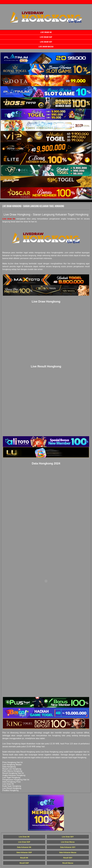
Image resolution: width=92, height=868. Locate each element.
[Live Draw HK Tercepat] (46, 58)
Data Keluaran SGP (24, 852)
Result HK (24, 858)
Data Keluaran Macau (68, 852)
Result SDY (68, 858)
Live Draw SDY (46, 42)
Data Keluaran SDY (68, 847)
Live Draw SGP (46, 37)
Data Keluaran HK (24, 847)
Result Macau (68, 863)
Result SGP (24, 863)
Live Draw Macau (46, 47)
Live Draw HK (46, 32)
